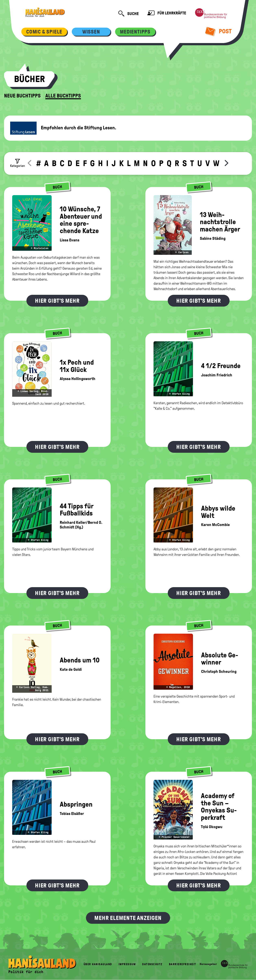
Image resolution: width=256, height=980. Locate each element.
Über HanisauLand (98, 964)
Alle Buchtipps (63, 96)
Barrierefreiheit (183, 964)
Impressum (127, 964)
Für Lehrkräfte (167, 14)
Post (218, 31)
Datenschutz (152, 964)
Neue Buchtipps (22, 96)
